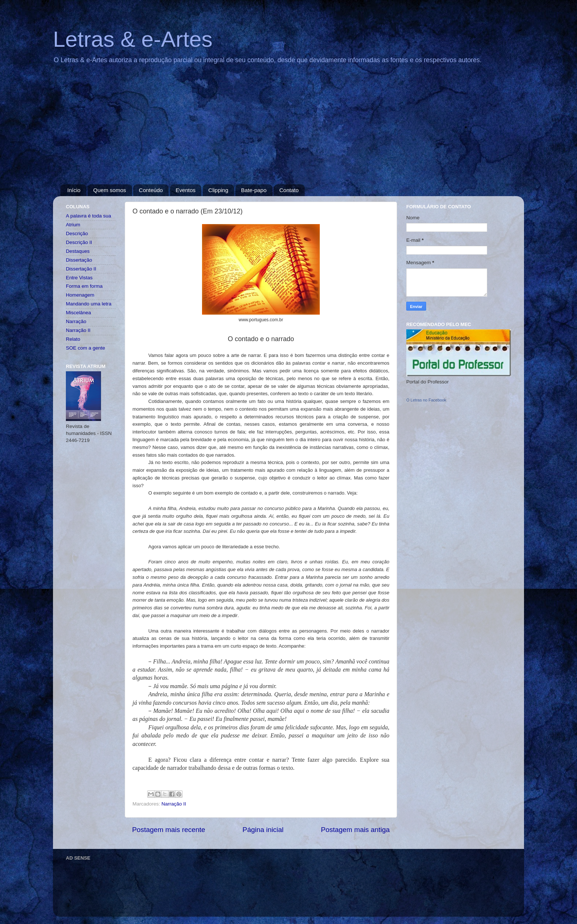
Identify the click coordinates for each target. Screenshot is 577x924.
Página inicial (263, 830)
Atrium (73, 225)
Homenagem (80, 295)
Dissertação (79, 260)
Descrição (77, 233)
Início (74, 190)
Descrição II (79, 242)
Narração (76, 321)
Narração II (174, 804)
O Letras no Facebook (426, 400)
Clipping (218, 190)
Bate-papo (254, 190)
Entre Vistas (79, 278)
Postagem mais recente (169, 830)
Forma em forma (84, 286)
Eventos (185, 190)
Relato (73, 339)
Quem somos (109, 190)
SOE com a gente (86, 348)
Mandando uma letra (89, 304)
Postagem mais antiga (355, 830)
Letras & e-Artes (133, 39)
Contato (289, 190)
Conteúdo (151, 190)
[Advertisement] (288, 129)
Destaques (78, 251)
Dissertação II (81, 269)
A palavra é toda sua (89, 216)
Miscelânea (78, 313)
